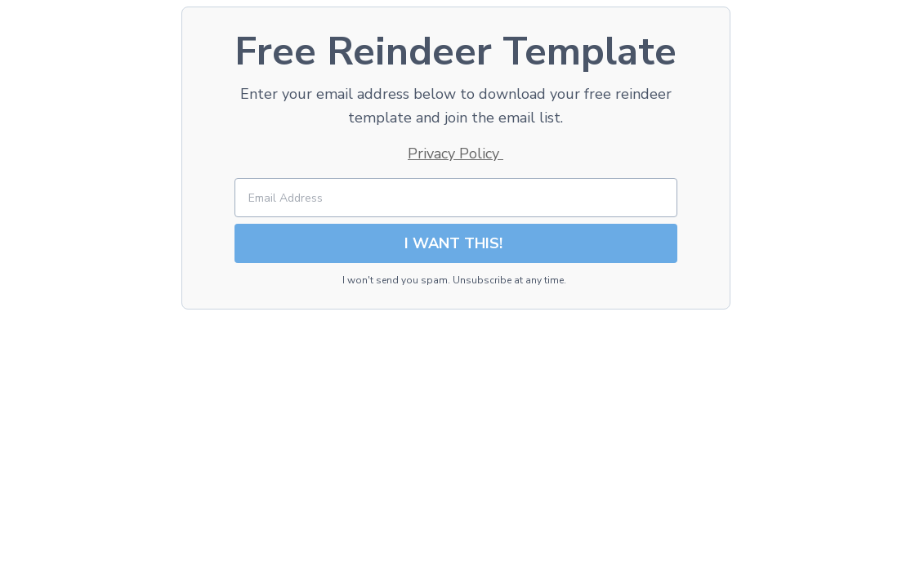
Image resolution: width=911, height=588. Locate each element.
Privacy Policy (455, 154)
